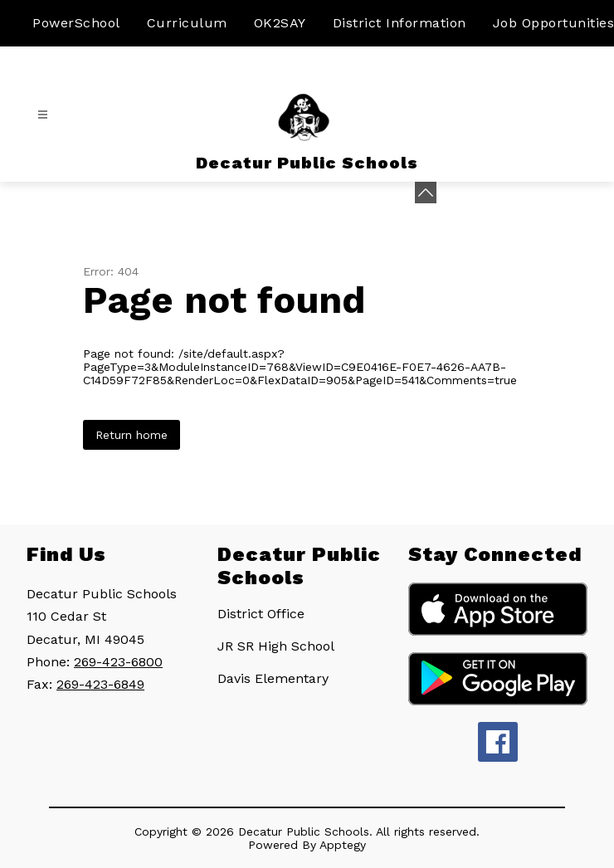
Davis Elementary (273, 678)
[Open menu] (43, 115)
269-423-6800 (118, 662)
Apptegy (343, 845)
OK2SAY (280, 23)
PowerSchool (76, 23)
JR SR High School (276, 646)
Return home (132, 435)
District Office (261, 614)
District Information (400, 23)
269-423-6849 (100, 684)
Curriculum (187, 23)
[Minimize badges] (426, 193)
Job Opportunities (554, 23)
